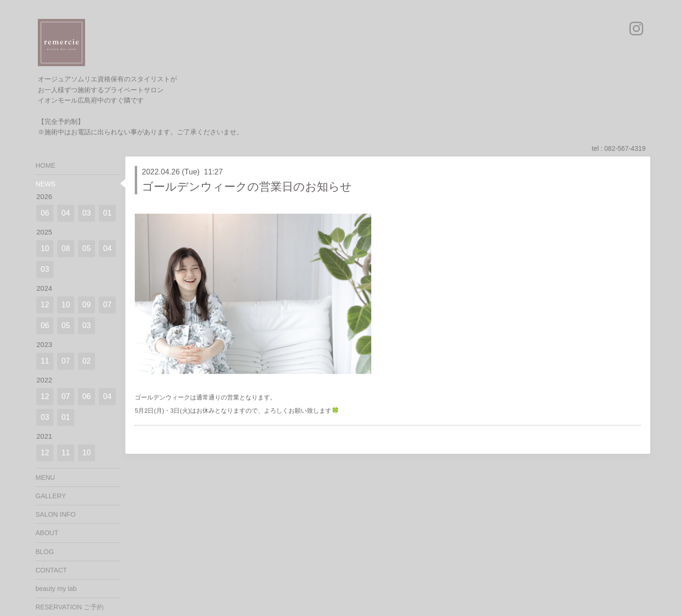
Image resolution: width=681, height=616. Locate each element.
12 (45, 305)
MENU (45, 477)
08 (66, 248)
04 (66, 213)
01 (107, 213)
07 (107, 305)
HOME (45, 165)
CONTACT (51, 570)
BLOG (45, 552)
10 (45, 248)
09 (87, 305)
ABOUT (47, 533)
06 (45, 213)
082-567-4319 (625, 148)
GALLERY (51, 496)
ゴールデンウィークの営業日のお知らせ (247, 187)
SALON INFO (56, 514)
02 (87, 361)
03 (87, 213)
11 (45, 361)
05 (87, 248)
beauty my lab (56, 589)
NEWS (45, 184)
